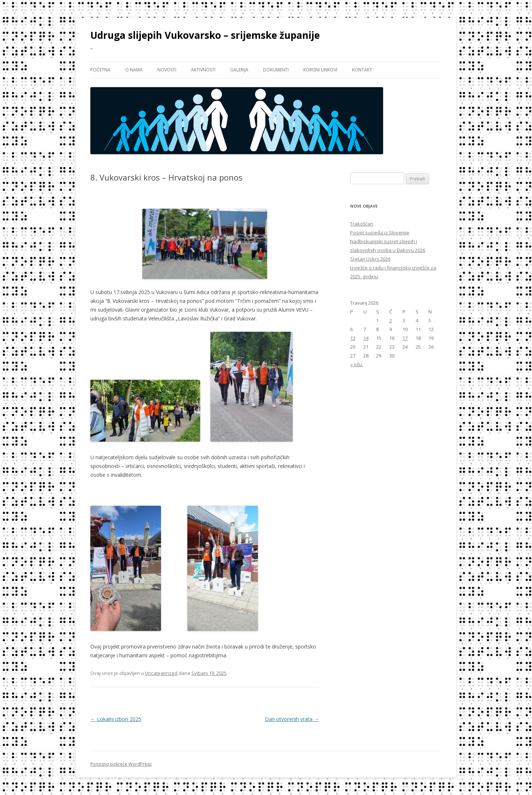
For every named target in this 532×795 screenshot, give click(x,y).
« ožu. (357, 364)
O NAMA (134, 70)
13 (353, 338)
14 (366, 338)
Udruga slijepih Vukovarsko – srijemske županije (205, 35)
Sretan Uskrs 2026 (370, 259)
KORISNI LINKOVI (320, 70)
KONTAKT (362, 70)
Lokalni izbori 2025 (116, 719)
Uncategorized (161, 673)
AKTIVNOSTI (203, 70)
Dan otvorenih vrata (292, 719)
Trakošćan (362, 224)
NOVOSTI (167, 70)
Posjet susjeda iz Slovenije (380, 233)
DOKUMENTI (276, 70)
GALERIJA (239, 70)
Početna (100, 70)
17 (405, 338)
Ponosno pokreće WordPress (121, 764)
